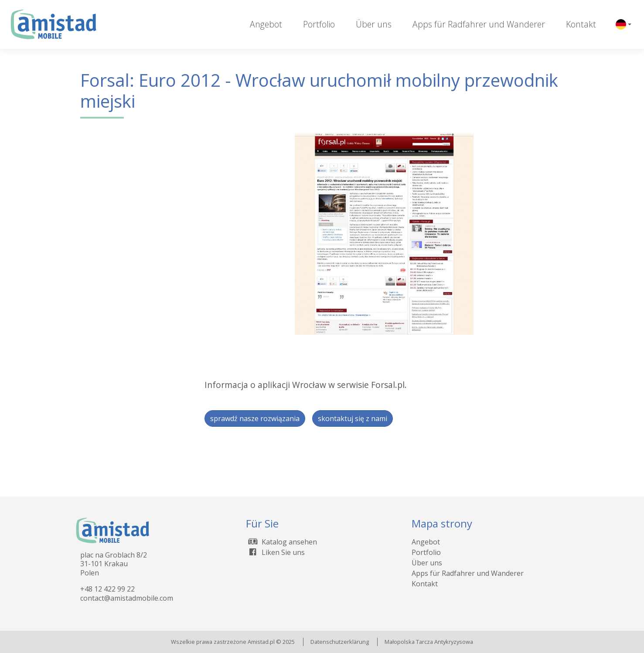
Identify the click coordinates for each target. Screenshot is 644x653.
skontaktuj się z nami (353, 418)
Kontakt (581, 24)
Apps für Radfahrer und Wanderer (479, 24)
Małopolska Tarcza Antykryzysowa (429, 642)
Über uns (374, 24)
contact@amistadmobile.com (127, 598)
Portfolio (319, 24)
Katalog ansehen (281, 542)
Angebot (266, 24)
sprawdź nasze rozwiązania (255, 418)
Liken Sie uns (275, 552)
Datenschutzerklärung (340, 642)
